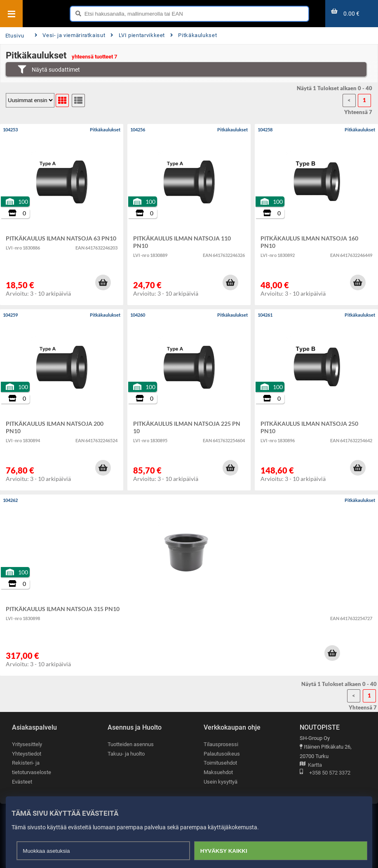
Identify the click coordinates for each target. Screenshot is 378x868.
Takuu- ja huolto (126, 754)
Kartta (311, 765)
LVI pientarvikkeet (138, 35)
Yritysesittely (27, 744)
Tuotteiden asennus (131, 744)
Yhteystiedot (27, 754)
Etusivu (15, 36)
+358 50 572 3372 (325, 773)
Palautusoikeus (222, 754)
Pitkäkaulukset (194, 35)
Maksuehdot (218, 772)
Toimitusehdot (220, 763)
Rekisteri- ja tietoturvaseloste (32, 768)
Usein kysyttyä (221, 782)
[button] (103, 282)
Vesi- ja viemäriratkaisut (70, 35)
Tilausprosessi (221, 744)
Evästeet (22, 782)
